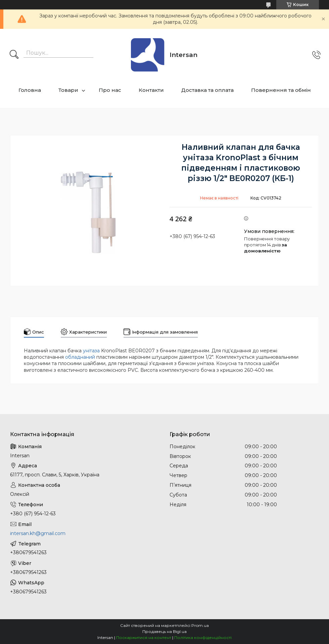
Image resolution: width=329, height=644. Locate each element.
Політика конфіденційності (203, 637)
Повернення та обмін (281, 90)
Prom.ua (200, 625)
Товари (68, 90)
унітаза (91, 351)
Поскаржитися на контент (144, 637)
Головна (30, 90)
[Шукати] (14, 55)
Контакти (151, 90)
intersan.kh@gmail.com (38, 533)
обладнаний (80, 357)
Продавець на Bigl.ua (164, 631)
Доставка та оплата (207, 90)
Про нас (110, 90)
